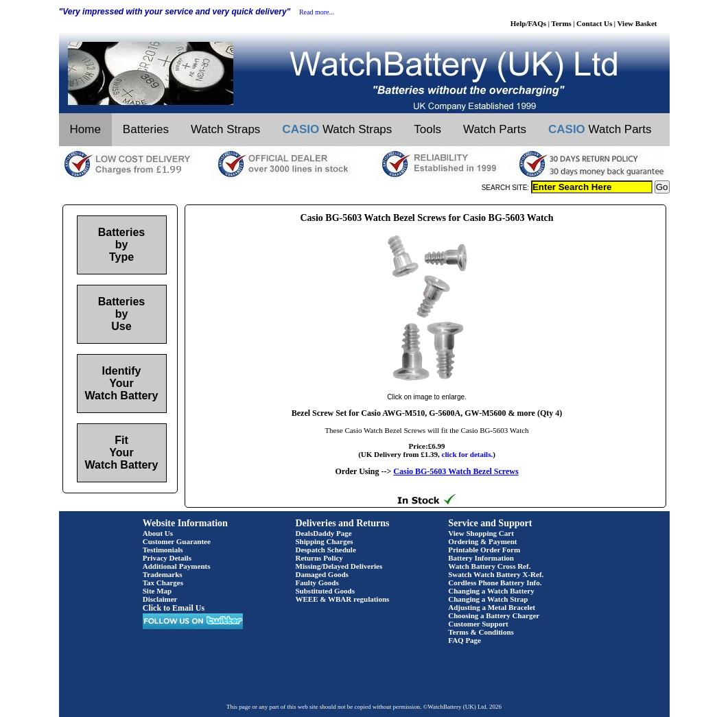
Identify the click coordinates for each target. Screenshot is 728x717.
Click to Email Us (174, 608)
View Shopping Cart (481, 533)
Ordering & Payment (482, 541)
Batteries (146, 129)
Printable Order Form (484, 550)
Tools (427, 129)
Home (85, 129)
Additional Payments (177, 566)
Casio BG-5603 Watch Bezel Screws (456, 471)
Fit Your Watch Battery (122, 452)
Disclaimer (160, 599)
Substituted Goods (326, 591)
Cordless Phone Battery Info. (495, 583)
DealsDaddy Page (324, 533)
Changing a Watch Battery (491, 591)
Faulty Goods (317, 583)
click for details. (468, 454)
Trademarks (163, 574)
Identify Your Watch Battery (122, 383)
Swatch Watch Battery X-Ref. (496, 574)
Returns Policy (319, 558)
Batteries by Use (121, 314)
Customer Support (478, 624)
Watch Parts (495, 129)
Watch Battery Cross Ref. (489, 566)
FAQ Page (465, 640)
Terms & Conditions (481, 632)
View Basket (637, 23)
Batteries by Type (121, 245)
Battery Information (481, 558)
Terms (561, 23)
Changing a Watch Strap (488, 599)
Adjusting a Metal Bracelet (492, 607)
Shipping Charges (325, 541)
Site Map (157, 591)
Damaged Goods (322, 574)
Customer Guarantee (177, 541)
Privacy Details (167, 558)
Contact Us (594, 23)
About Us (158, 533)
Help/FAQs (528, 23)
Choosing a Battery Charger (494, 615)
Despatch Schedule (326, 550)
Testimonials (163, 550)
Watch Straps (225, 129)
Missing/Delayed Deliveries (339, 566)
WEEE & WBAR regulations (343, 599)
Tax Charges (163, 583)
